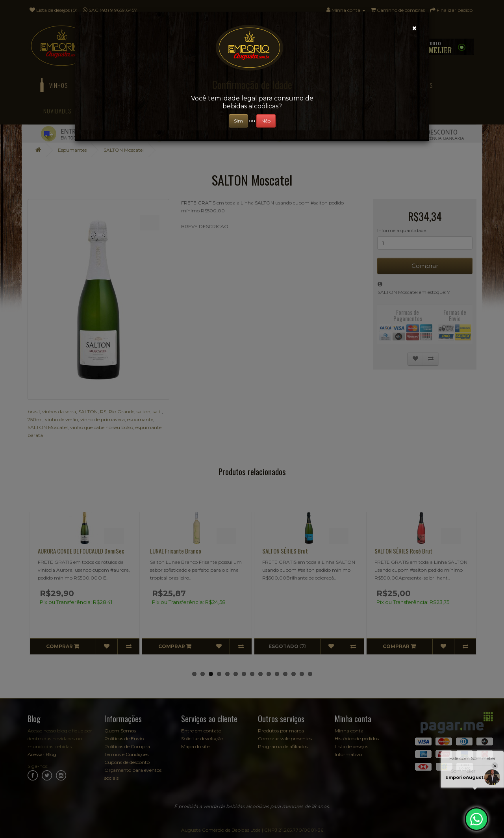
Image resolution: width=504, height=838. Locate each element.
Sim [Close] (238, 121)
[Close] (414, 28)
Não (266, 121)
